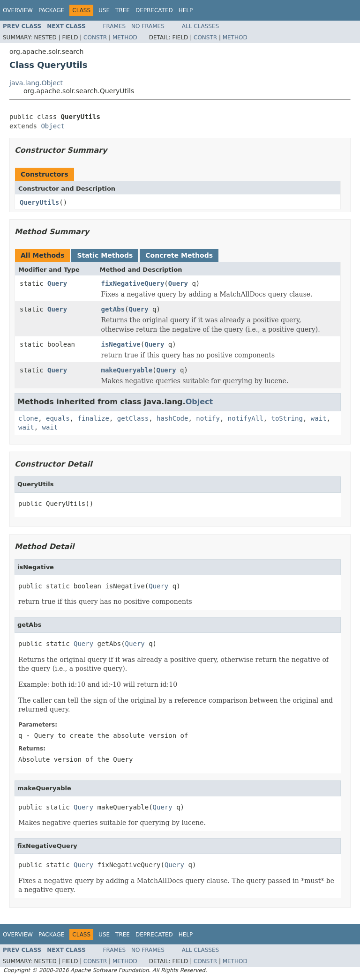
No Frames (148, 26)
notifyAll (246, 418)
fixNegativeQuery (133, 283)
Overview (18, 10)
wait (319, 418)
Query (57, 283)
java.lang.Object (36, 83)
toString (287, 418)
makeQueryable (127, 370)
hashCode (172, 418)
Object (53, 126)
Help (186, 10)
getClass (133, 418)
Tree (123, 10)
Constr (95, 37)
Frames (115, 26)
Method (125, 37)
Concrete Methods (179, 255)
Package (51, 10)
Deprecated (154, 10)
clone (28, 418)
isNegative (121, 344)
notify (208, 418)
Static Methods (105, 255)
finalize (93, 418)
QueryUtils (39, 202)
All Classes (200, 26)
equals (58, 418)
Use (104, 10)
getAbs (113, 309)
